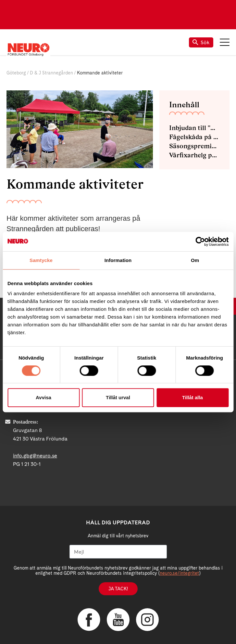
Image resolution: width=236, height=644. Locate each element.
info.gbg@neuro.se (35, 456)
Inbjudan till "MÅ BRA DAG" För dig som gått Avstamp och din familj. (194, 128)
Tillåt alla (193, 397)
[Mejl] (118, 552)
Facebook (89, 620)
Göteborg (16, 73)
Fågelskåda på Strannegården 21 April (194, 137)
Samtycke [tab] (41, 260)
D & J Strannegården (51, 73)
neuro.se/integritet (179, 573)
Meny (225, 42)
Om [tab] (195, 260)
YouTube (118, 620)
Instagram (147, 620)
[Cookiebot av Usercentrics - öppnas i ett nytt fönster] (200, 242)
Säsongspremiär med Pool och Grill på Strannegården (194, 146)
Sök (201, 42)
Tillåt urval (118, 397)
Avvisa (43, 397)
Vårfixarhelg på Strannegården (194, 155)
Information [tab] (118, 260)
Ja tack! (118, 589)
